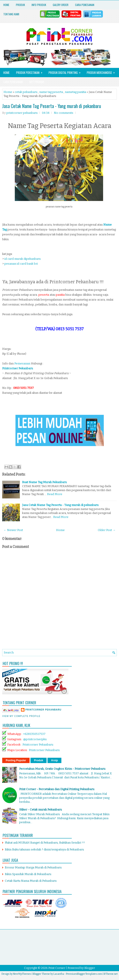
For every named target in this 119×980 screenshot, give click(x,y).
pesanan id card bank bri (21, 264)
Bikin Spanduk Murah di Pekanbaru (28, 874)
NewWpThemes (22, 974)
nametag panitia (76, 92)
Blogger (90, 968)
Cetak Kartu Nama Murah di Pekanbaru (31, 881)
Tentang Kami (11, 14)
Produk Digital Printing (66, 71)
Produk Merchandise (102, 71)
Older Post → (107, 530)
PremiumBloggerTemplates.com (84, 974)
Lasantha (59, 974)
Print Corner (57, 968)
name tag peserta (51, 92)
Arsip (54, 760)
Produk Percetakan (31, 71)
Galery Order (61, 5)
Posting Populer (16, 760)
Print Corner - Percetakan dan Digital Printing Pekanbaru (57, 789)
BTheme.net (111, 974)
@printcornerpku (35, 739)
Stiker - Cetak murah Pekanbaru (41, 810)
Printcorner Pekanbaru (38, 745)
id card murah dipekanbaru (23, 259)
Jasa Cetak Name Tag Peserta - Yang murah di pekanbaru (52, 106)
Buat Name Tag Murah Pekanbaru (44, 482)
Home (6, 5)
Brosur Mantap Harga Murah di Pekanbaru (33, 867)
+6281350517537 (34, 734)
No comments (64, 113)
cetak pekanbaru (26, 92)
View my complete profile (21, 716)
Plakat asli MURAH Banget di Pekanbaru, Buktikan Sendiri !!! (45, 843)
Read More (55, 494)
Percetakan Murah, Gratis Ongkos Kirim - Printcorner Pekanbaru (62, 769)
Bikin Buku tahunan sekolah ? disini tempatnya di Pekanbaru (44, 849)
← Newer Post (13, 530)
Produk (20, 5)
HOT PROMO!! (37, 82)
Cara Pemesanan (85, 5)
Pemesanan (23, 363)
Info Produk (39, 5)
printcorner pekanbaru (43, 710)
